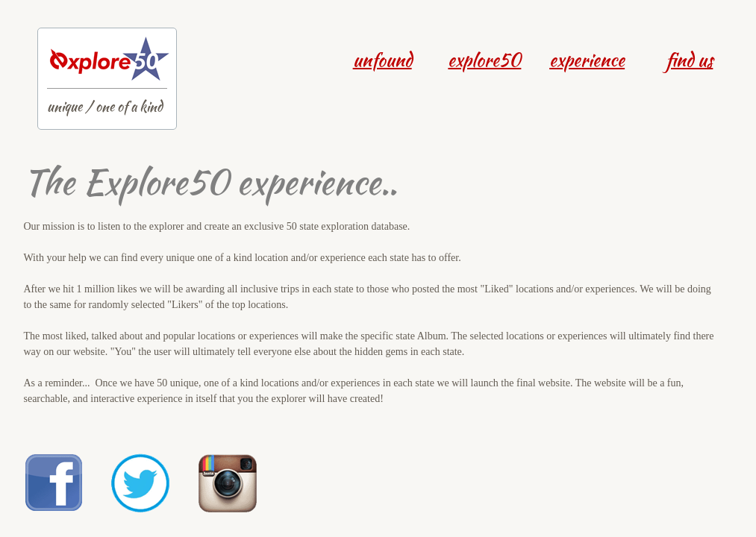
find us (689, 60)
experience (587, 60)
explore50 (484, 60)
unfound (382, 60)
